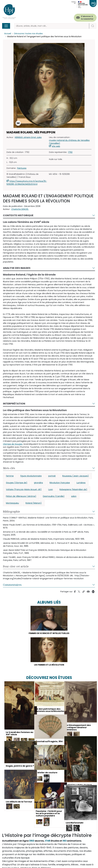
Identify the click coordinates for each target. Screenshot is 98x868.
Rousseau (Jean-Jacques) (76, 476)
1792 (70, 152)
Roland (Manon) (34, 503)
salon (74, 496)
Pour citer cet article (16, 566)
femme (10, 476)
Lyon (51, 489)
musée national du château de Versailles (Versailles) (69, 142)
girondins (38, 483)
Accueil (8, 34)
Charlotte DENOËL (20, 209)
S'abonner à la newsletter (87, 18)
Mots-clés (9, 468)
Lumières (81, 483)
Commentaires (12, 585)
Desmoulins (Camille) (54, 496)
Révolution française (60, 483)
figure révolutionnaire (31, 476)
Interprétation (14, 404)
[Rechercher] (52, 26)
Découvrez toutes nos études (29, 34)
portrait (52, 476)
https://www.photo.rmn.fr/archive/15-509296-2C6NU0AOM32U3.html (27, 183)
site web (56, 146)
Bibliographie (12, 511)
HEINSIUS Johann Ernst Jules (28, 137)
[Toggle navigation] (6, 26)
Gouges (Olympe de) (17, 483)
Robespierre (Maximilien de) (73, 489)
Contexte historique (18, 215)
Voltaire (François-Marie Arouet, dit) (24, 489)
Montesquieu (12, 503)
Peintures (22, 168)
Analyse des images (17, 268)
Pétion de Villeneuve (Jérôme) (21, 496)
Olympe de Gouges (13, 444)
